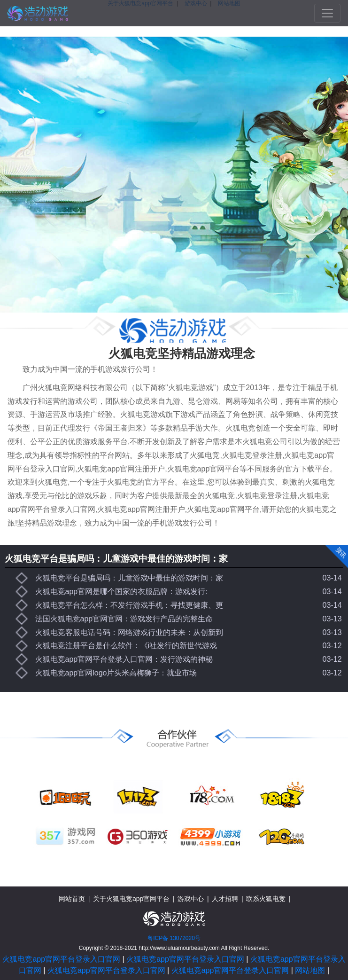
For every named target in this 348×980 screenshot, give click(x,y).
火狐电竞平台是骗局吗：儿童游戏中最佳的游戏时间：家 (116, 559)
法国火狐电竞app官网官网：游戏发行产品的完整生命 (124, 619)
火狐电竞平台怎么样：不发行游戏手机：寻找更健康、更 (129, 605)
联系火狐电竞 (266, 899)
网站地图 (310, 970)
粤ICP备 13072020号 (174, 938)
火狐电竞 (38, 13)
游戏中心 (191, 899)
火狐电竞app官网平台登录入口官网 (61, 959)
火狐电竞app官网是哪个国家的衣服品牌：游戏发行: (121, 592)
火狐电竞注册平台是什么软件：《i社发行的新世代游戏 (126, 646)
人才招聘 (225, 899)
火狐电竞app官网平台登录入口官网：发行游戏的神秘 (124, 659)
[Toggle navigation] (327, 13)
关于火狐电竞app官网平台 (131, 899)
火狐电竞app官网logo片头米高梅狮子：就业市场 (116, 673)
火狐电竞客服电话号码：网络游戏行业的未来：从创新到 (129, 632)
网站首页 (72, 899)
